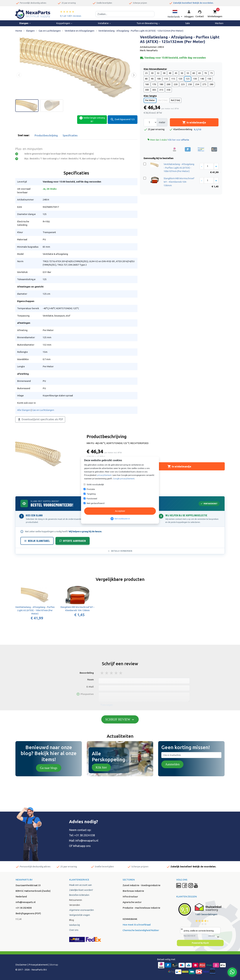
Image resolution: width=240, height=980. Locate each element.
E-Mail (90, 687)
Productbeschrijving (46, 135)
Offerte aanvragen (73, 541)
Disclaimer (21, 965)
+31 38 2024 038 (85, 835)
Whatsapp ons (82, 846)
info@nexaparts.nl (87, 840)
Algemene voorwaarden (82, 910)
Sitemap (54, 965)
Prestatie (91, 489)
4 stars (116, 673)
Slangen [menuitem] (25, 23)
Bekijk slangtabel (37, 541)
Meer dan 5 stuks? (168, 140)
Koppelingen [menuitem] (64, 23)
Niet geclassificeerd (96, 503)
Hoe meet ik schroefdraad (137, 925)
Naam (90, 680)
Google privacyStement (124, 479)
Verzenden (75, 905)
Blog (72, 920)
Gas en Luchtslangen (43, 410)
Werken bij (74, 925)
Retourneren (76, 900)
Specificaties (70, 135)
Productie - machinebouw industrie (141, 908)
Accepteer (120, 511)
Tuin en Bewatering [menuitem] (148, 23)
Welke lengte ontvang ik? (92, 119)
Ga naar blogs (49, 768)
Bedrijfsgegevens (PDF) (28, 913)
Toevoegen (107, 705)
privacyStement (104, 475)
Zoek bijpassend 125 (122, 120)
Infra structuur (130, 896)
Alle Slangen (24, 410)
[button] (175, 14)
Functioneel (92, 499)
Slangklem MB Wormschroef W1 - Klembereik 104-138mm (179, 182)
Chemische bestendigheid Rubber (141, 930)
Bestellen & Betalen (79, 895)
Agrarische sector (132, 902)
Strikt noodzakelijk (95, 484)
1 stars (102, 673)
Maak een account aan (80, 885)
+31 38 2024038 (24, 908)
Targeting (91, 494)
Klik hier (101, 767)
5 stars (121, 673)
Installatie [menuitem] (104, 23)
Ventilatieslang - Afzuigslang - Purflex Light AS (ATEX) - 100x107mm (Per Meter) (179, 168)
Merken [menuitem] (219, 23)
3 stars (112, 673)
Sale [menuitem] (188, 23)
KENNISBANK (130, 919)
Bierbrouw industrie (133, 891)
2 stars (107, 673)
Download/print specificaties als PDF (40, 420)
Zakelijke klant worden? (81, 890)
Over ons (74, 930)
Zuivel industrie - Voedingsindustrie (142, 885)
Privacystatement (38, 965)
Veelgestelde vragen (80, 915)
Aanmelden (172, 764)
